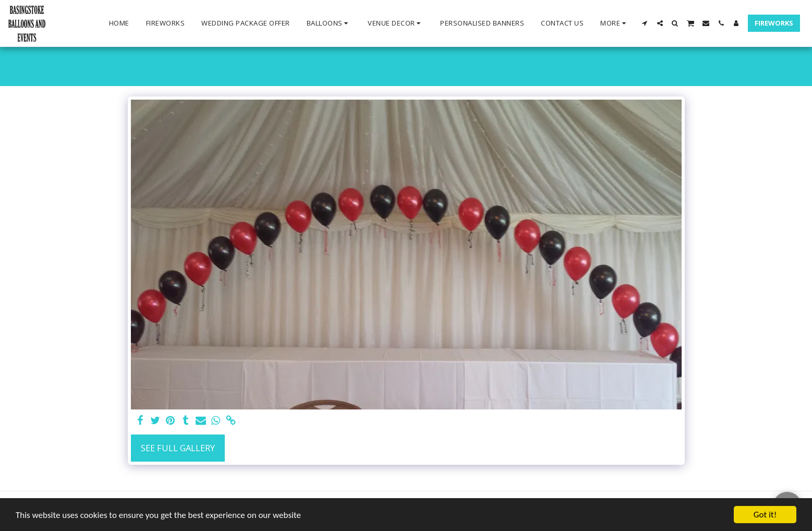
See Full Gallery (178, 448)
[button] (329, 23)
